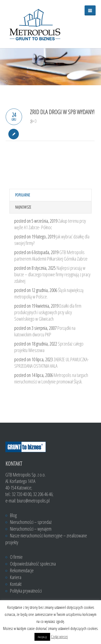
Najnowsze (23, 207)
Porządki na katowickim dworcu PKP (45, 331)
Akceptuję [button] (42, 637)
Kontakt (16, 584)
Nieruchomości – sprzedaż (31, 522)
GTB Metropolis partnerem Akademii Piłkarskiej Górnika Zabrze (51, 255)
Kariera (16, 577)
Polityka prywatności (26, 591)
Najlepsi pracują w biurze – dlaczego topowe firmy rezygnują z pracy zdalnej (52, 274)
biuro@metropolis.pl (33, 501)
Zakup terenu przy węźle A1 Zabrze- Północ (50, 224)
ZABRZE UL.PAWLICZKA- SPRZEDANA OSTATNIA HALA (52, 363)
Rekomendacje (22, 570)
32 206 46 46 (43, 494)
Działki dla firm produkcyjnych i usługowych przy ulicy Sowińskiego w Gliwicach (48, 312)
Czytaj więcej (59, 636)
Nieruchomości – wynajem (31, 529)
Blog (13, 515)
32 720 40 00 (22, 494)
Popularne (23, 195)
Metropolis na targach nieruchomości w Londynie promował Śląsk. (51, 378)
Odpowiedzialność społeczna (33, 564)
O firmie (16, 557)
